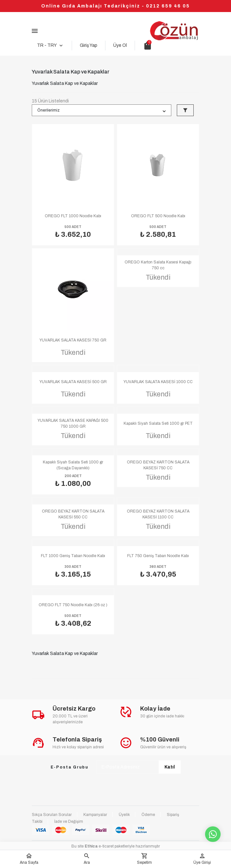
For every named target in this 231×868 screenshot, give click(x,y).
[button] (87, 859)
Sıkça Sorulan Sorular (52, 815)
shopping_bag (148, 46)
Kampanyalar (95, 815)
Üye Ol (120, 45)
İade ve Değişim (69, 821)
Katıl (170, 767)
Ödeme (148, 815)
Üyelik (124, 815)
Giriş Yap (89, 45)
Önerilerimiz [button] (49, 110)
